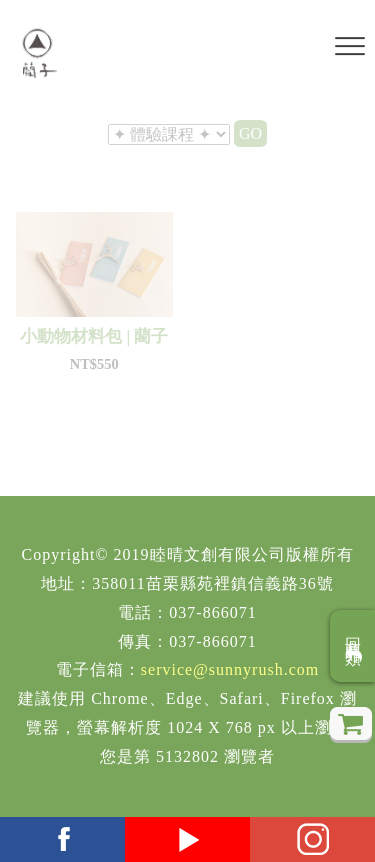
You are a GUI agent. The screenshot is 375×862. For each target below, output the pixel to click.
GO (250, 133)
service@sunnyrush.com (230, 669)
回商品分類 (353, 646)
